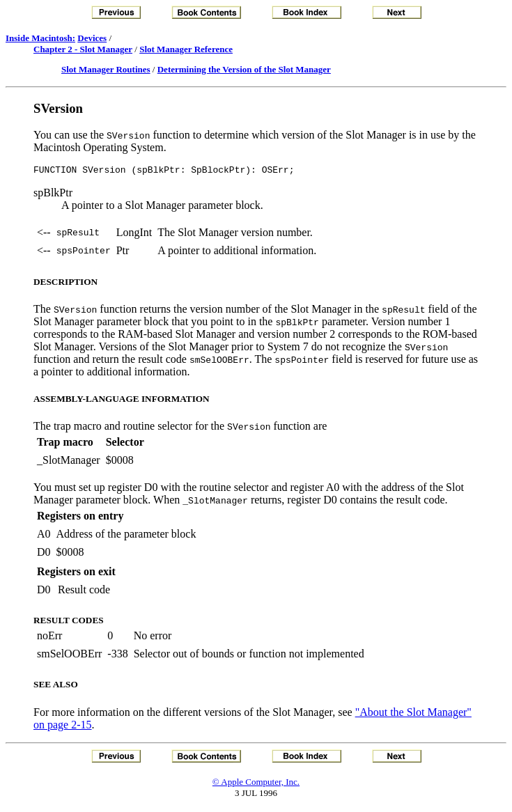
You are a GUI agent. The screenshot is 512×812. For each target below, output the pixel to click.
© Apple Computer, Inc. (256, 784)
